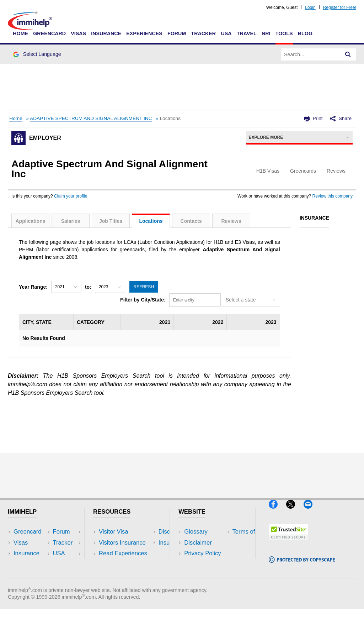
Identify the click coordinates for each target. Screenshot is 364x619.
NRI (266, 33)
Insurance (106, 33)
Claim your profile (71, 196)
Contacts (191, 221)
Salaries (71, 221)
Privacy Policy (202, 553)
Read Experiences (123, 553)
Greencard (49, 33)
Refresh (144, 287)
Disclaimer (198, 543)
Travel (247, 33)
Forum (177, 33)
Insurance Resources (127, 575)
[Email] (311, 511)
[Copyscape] (302, 566)
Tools (284, 33)
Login (310, 7)
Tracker (203, 33)
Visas (78, 33)
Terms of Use (202, 564)
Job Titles (111, 221)
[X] (295, 511)
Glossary (196, 532)
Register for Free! (340, 7)
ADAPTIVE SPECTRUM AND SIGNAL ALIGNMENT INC (91, 118)
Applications (30, 221)
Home (20, 33)
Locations (151, 221)
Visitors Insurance (122, 543)
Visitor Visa (113, 532)
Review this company (333, 196)
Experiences (144, 33)
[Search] (348, 54)
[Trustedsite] (288, 543)
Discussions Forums (125, 564)
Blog (305, 33)
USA (226, 33)
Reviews (231, 221)
